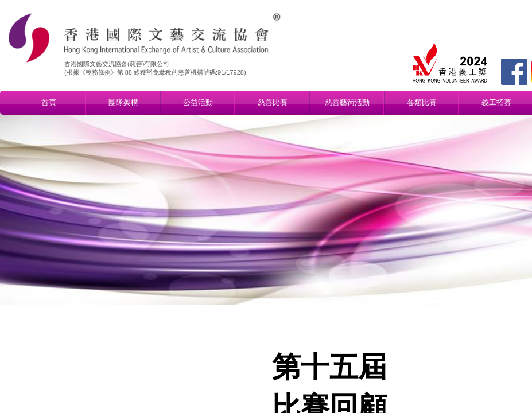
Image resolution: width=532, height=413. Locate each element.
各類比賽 (422, 102)
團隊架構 (123, 102)
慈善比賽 (273, 102)
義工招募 (496, 102)
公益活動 (198, 102)
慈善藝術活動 (347, 102)
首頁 (49, 102)
